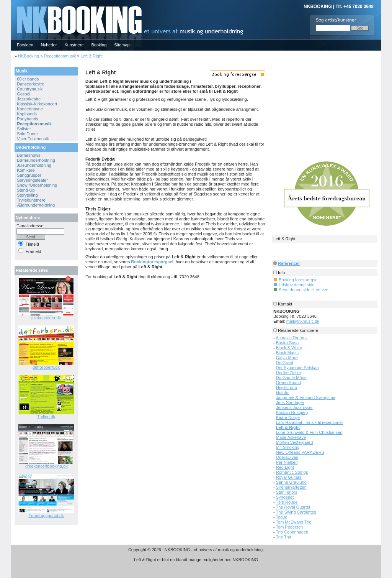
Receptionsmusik (60, 56)
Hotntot (283, 392)
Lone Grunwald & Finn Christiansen (309, 432)
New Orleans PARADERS (300, 452)
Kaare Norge (288, 417)
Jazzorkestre (29, 99)
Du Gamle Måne (291, 378)
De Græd (285, 363)
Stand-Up (26, 190)
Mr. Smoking (288, 447)
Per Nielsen (287, 462)
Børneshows (29, 155)
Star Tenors (287, 492)
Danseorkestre (31, 84)
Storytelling (27, 195)
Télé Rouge (287, 502)
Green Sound (288, 383)
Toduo (282, 517)
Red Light (285, 467)
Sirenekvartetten (291, 487)
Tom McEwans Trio (294, 522)
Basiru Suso (287, 343)
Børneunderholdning (36, 160)
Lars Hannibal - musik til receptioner (310, 422)
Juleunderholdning (34, 165)
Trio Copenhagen (292, 532)
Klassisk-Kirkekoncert (37, 104)
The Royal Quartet (293, 507)
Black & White (289, 348)
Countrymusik (30, 89)
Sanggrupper (29, 175)
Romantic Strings (292, 472)
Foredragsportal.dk (46, 516)
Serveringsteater (32, 180)
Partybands (28, 119)
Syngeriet (285, 497)
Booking (99, 45)
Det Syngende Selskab (297, 368)
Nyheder (49, 45)
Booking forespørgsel (299, 280)
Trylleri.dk (46, 417)
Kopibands (27, 114)
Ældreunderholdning (36, 205)
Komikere (26, 170)
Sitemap (122, 45)
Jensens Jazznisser (294, 407)
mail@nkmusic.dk (303, 321)
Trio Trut (284, 537)
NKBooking (29, 56)
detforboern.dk (46, 367)
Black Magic (287, 353)
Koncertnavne (30, 109)
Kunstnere (74, 45)
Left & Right (91, 56)
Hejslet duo (287, 388)
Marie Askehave (291, 437)
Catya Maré (287, 358)
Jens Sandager (290, 402)
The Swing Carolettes (296, 512)
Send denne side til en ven (304, 290)
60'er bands (28, 79)
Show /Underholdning (37, 185)
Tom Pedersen (290, 527)
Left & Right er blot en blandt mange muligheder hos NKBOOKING (196, 560)
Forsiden (25, 45)
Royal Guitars (289, 477)
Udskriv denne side (297, 285)
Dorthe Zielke (288, 373)
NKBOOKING (12, 2)
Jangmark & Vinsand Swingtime (306, 397)
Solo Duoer (27, 134)
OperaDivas (287, 457)
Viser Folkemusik (33, 139)
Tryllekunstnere (31, 200)
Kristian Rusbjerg (292, 412)
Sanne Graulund (291, 482)
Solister (24, 129)
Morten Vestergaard (295, 442)
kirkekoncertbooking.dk (46, 466)
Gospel (24, 94)
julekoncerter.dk (46, 318)
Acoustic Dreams (292, 338)
